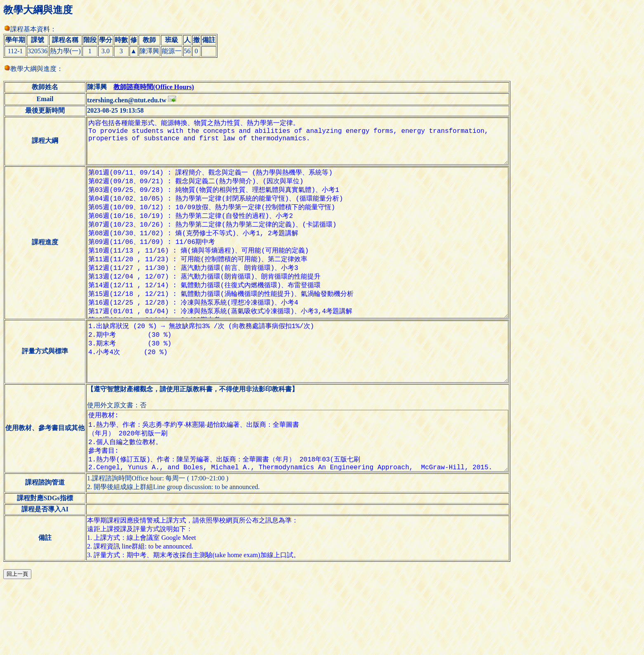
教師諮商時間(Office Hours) (154, 87)
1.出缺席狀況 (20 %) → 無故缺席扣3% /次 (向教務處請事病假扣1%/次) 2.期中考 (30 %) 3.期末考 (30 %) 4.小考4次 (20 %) (304, 401)
